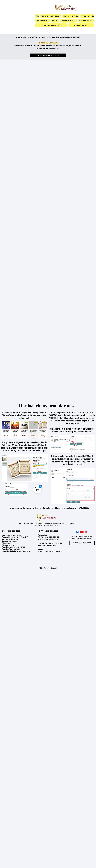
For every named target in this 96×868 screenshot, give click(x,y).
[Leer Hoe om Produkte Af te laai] (48, 55)
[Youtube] (82, 532)
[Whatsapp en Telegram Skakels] (82, 543)
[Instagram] (87, 532)
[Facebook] (77, 532)
